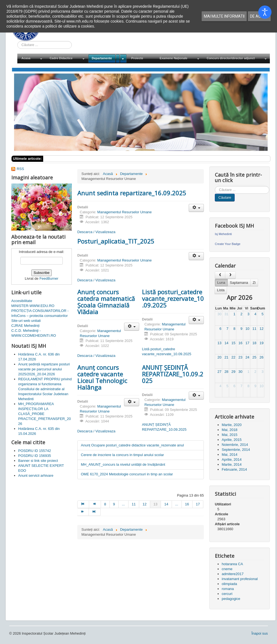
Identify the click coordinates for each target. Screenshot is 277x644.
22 (233, 357)
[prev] (220, 275)
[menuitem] (31, 59)
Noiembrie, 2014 (235, 445)
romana (228, 589)
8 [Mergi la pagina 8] (105, 504)
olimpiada (229, 584)
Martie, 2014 (232, 464)
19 (262, 343)
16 (240, 343)
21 (226, 357)
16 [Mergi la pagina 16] (187, 504)
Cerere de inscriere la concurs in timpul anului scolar (122, 455)
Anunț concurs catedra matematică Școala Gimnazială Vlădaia (106, 302)
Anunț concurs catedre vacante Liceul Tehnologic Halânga (102, 377)
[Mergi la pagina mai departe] (83, 512)
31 (226, 314)
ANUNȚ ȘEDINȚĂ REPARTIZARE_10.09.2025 (173, 374)
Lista (221, 290)
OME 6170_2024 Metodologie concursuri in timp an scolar (127, 474)
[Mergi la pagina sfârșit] (95, 512)
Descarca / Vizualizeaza (96, 232)
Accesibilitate (22, 301)
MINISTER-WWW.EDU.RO (33, 306)
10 (247, 329)
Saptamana (239, 283)
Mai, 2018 (230, 430)
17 (247, 343)
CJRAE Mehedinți (25, 326)
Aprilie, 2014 (232, 460)
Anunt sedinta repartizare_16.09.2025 (132, 193)
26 (262, 357)
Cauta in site (17, 41)
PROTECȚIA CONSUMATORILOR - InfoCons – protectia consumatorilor (40, 313)
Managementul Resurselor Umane (125, 212)
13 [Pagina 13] (155, 504)
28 (226, 372)
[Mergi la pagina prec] (95, 504)
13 (219, 343)
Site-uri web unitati (26, 321)
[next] (230, 275)
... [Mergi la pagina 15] (177, 504)
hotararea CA (232, 564)
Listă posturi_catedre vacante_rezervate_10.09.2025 (173, 298)
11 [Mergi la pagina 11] (134, 504)
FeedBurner (49, 278)
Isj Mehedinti (223, 234)
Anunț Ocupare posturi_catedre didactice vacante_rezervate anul (132, 445)
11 (254, 329)
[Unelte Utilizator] (196, 208)
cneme (227, 569)
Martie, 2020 (232, 425)
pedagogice (231, 599)
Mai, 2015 (230, 435)
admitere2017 (233, 574)
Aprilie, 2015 (232, 440)
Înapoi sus (260, 633)
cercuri (227, 594)
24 (247, 357)
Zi (254, 283)
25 (254, 357)
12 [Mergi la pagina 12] (144, 504)
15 (233, 343)
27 (219, 372)
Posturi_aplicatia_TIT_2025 (116, 241)
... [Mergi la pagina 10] (123, 504)
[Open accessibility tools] (265, 12)
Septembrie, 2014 (236, 450)
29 (233, 372)
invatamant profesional (240, 579)
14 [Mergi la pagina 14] (166, 504)
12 (262, 329)
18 (254, 343)
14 (226, 343)
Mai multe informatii (224, 16)
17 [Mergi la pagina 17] (198, 504)
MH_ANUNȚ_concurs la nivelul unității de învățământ (123, 464)
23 (240, 357)
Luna (221, 283)
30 (219, 314)
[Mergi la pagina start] (83, 504)
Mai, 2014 (230, 455)
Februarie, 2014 (234, 469)
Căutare (225, 197)
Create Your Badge (228, 244)
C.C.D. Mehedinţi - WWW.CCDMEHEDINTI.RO (34, 333)
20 (219, 357)
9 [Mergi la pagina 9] (114, 504)
